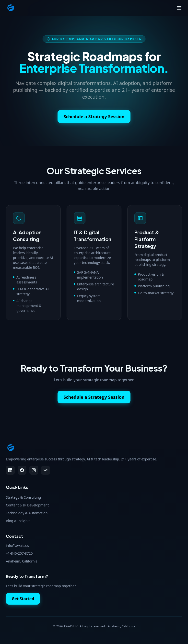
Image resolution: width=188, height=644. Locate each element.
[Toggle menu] (179, 8)
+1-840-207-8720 (19, 553)
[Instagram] (34, 470)
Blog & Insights (18, 521)
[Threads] (46, 470)
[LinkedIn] (10, 470)
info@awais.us (17, 545)
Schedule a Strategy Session (94, 117)
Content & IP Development (27, 505)
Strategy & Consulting (23, 497)
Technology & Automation (27, 513)
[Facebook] (22, 470)
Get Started (23, 599)
